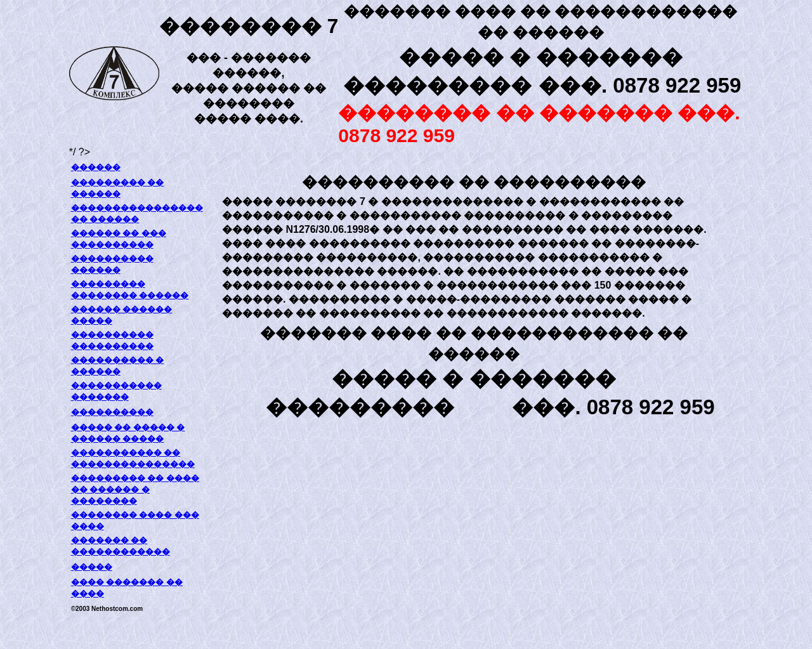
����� (92, 567)
